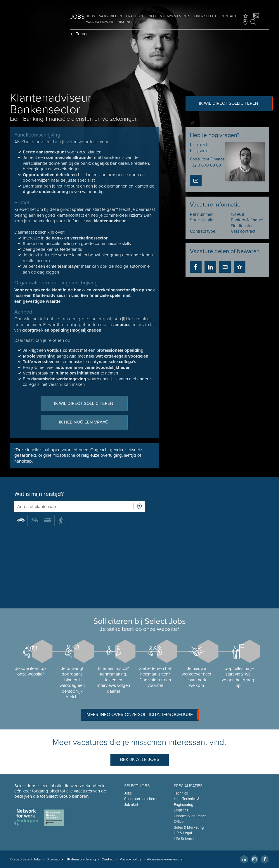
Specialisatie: (202, 220)
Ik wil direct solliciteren (236, 104)
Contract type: (203, 231)
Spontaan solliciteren (141, 799)
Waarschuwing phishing (109, 22)
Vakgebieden (111, 16)
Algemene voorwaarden (166, 859)
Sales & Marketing (189, 827)
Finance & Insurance (190, 816)
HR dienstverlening (81, 859)
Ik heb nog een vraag (94, 423)
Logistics (181, 810)
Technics (181, 793)
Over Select (205, 16)
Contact (229, 16)
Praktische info (141, 16)
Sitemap (53, 859)
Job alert (131, 805)
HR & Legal (183, 833)
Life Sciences (185, 839)
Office (179, 822)
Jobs (91, 16)
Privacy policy (130, 859)
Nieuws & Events (175, 16)
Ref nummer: (202, 214)
